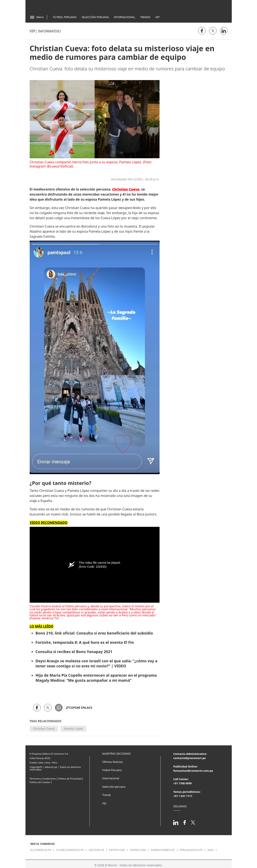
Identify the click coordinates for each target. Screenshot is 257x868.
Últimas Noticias (113, 762)
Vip (157, 17)
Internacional (125, 17)
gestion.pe (96, 850)
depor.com (117, 850)
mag (211, 850)
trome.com (138, 850)
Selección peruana (114, 787)
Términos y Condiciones (43, 779)
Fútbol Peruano (65, 17)
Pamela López (73, 729)
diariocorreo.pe (163, 850)
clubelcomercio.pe (70, 850)
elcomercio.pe (41, 850)
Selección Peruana (95, 17)
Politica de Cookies (40, 782)
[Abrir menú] (37, 17)
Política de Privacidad (70, 779)
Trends (145, 17)
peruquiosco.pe (191, 850)
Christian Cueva (44, 729)
